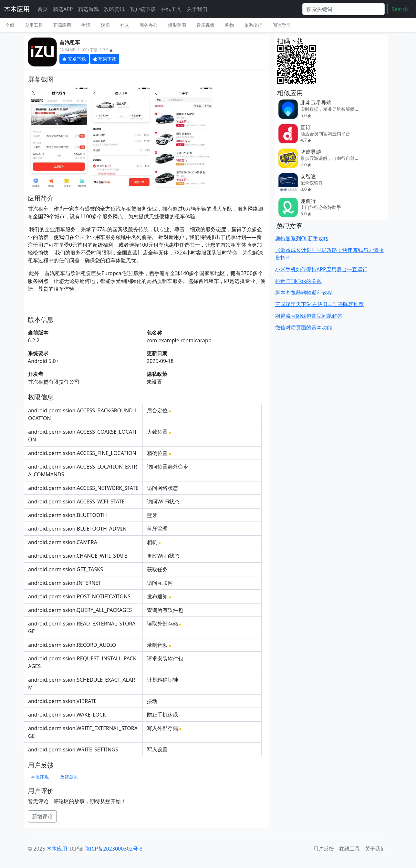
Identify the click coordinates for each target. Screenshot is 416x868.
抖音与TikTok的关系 (298, 281)
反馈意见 (69, 777)
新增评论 (42, 816)
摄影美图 (177, 25)
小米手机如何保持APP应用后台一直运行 (321, 269)
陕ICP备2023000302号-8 (114, 849)
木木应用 (17, 9)
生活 (86, 25)
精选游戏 (88, 9)
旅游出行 (253, 25)
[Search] (343, 9)
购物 (229, 25)
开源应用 (62, 25)
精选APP (63, 9)
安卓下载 (74, 59)
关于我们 (197, 9)
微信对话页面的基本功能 (304, 327)
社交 (125, 25)
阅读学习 (282, 25)
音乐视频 (205, 25)
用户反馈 (324, 849)
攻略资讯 (114, 9)
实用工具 (34, 25)
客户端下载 (143, 9)
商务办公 (149, 25)
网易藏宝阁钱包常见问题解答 (309, 316)
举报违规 (40, 777)
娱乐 (105, 25)
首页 (43, 9)
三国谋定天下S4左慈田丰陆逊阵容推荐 (319, 304)
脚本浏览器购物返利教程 (304, 293)
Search (400, 9)
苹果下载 (105, 59)
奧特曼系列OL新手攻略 (302, 238)
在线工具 (171, 9)
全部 (10, 25)
